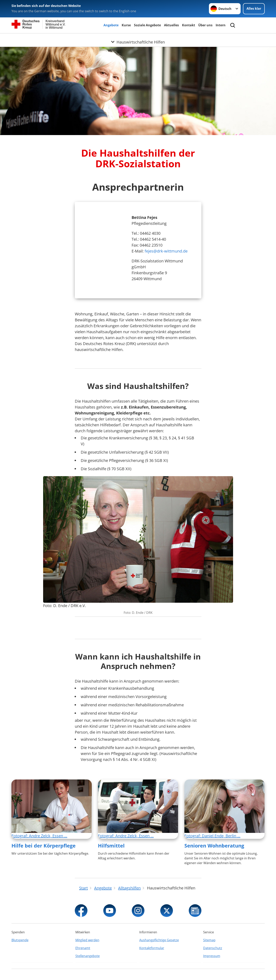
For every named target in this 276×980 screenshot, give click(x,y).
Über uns (205, 25)
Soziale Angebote (147, 25)
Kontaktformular (152, 948)
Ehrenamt (83, 948)
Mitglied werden (87, 940)
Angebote (111, 25)
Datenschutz (213, 948)
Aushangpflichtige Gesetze (159, 940)
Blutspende (20, 940)
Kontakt (189, 25)
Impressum (212, 956)
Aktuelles (171, 25)
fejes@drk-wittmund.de (166, 251)
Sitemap (209, 940)
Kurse (126, 25)
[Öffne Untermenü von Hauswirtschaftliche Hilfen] (138, 38)
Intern (221, 25)
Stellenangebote (88, 956)
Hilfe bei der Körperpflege (44, 846)
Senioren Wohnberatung (214, 846)
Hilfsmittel (111, 846)
